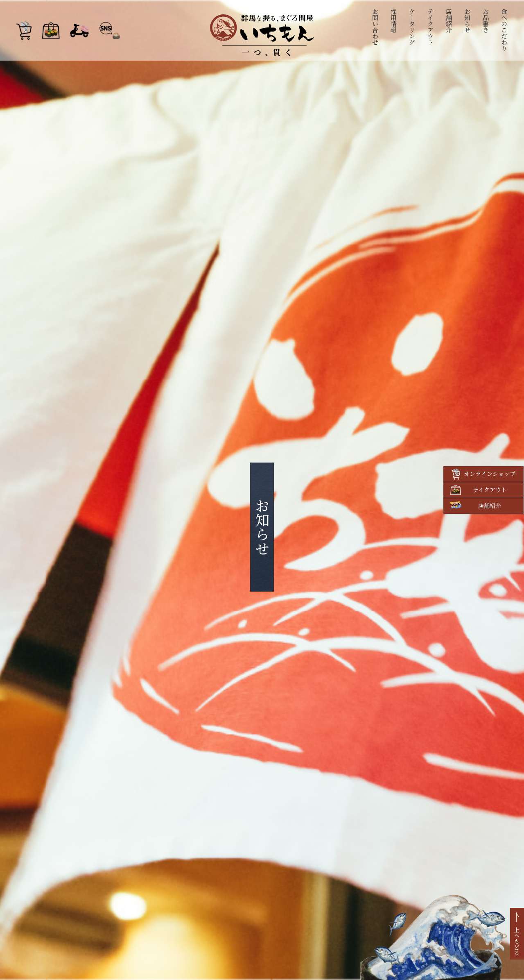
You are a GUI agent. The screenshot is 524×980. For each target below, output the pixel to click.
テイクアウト (431, 27)
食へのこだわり (505, 30)
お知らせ (468, 20)
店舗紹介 (449, 20)
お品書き (486, 20)
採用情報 (394, 20)
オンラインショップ (490, 474)
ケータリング (412, 27)
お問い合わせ (376, 27)
